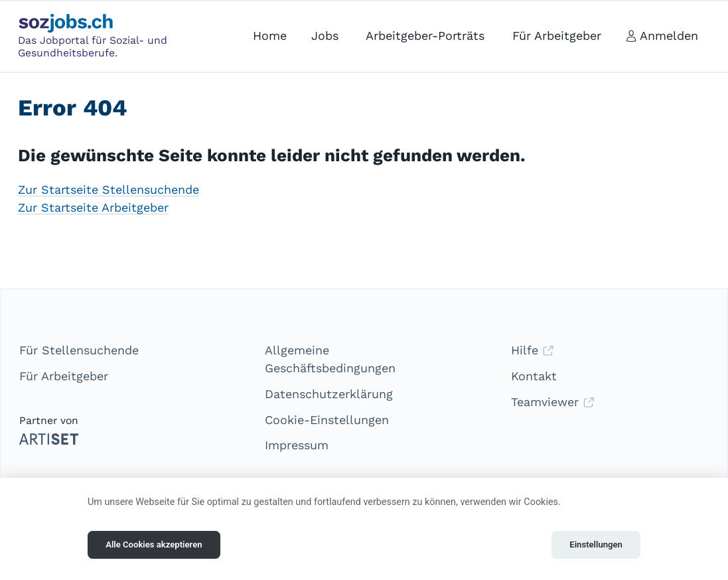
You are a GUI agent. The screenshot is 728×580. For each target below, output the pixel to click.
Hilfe (533, 350)
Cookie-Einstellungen (327, 420)
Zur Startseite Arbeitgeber (93, 207)
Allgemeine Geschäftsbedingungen (330, 359)
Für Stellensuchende (79, 350)
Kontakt (534, 376)
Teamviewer (553, 402)
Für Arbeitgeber (64, 376)
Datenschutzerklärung (329, 394)
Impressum (297, 445)
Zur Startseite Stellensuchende (109, 189)
